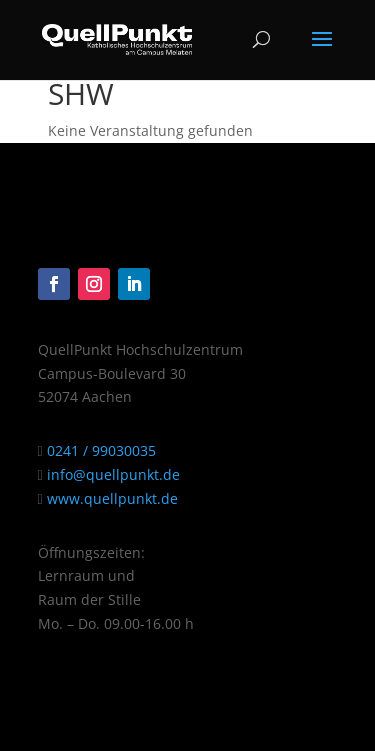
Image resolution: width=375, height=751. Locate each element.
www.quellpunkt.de (110, 498)
